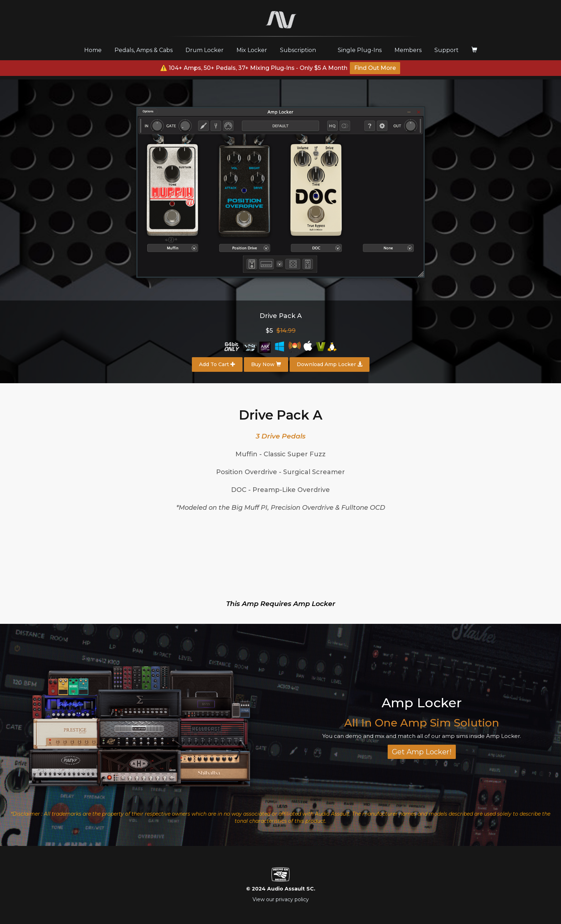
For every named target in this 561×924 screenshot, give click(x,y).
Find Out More (375, 68)
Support (447, 50)
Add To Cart (217, 364)
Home (96, 50)
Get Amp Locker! (422, 752)
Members (408, 50)
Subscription (298, 50)
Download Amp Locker (330, 364)
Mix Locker (252, 50)
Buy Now (266, 364)
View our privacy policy (281, 899)
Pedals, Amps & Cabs (144, 50)
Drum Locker (205, 50)
